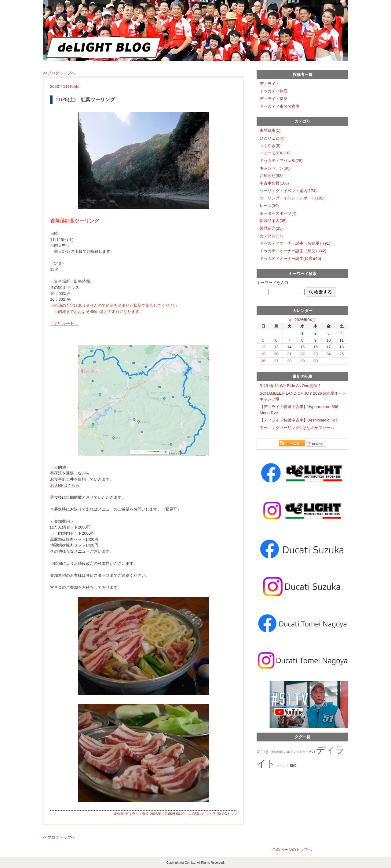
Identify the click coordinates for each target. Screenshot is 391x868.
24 (329, 354)
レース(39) (269, 206)
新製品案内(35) (273, 221)
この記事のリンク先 (201, 814)
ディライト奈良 (137, 814)
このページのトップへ (292, 850)
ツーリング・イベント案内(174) (288, 191)
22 (303, 354)
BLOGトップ (227, 814)
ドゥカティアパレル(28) (281, 161)
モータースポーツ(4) (278, 213)
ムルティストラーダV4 (299, 752)
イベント (283, 766)
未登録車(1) (270, 130)
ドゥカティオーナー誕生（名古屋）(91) (295, 243)
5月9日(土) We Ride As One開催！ (291, 386)
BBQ (293, 766)
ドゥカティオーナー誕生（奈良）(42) (293, 251)
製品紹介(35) (271, 228)
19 (263, 354)
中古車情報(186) (274, 183)
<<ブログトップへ (59, 73)
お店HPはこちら (65, 485)
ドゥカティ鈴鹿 (274, 91)
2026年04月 (305, 320)
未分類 (119, 814)
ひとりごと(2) (272, 138)
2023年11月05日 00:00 (168, 814)
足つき (263, 752)
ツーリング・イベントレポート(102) (292, 198)
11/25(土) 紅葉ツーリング (85, 100)
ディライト (270, 84)
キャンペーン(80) (275, 168)
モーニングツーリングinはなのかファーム (297, 428)
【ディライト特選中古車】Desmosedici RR (298, 420)
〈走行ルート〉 (64, 323)
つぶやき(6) (270, 146)
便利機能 (277, 752)
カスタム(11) (271, 236)
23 (315, 354)
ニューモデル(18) (275, 153)
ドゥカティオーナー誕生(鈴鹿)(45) (290, 258)
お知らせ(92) (271, 176)
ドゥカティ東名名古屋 (280, 106)
